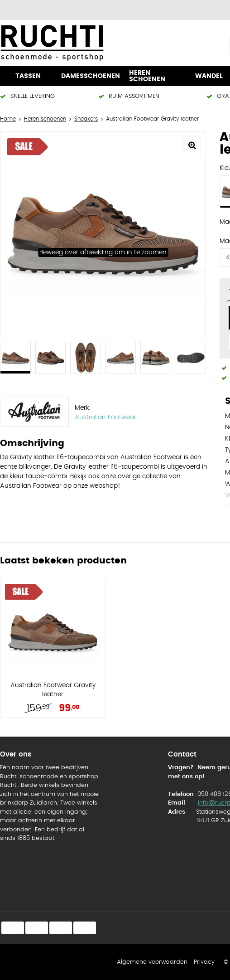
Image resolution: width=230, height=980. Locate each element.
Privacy (204, 962)
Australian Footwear (105, 417)
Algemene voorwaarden (152, 962)
